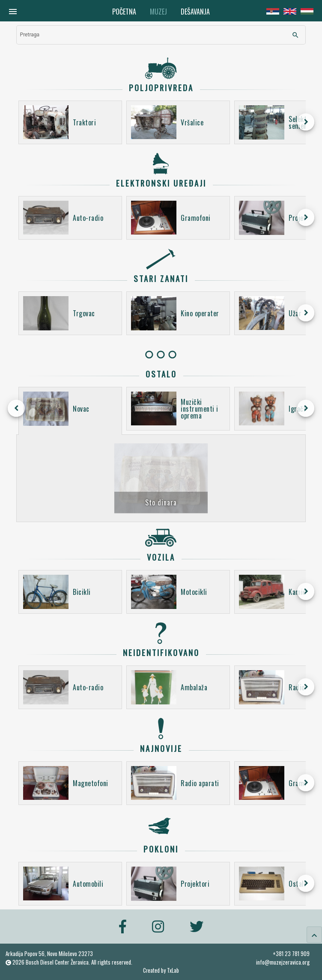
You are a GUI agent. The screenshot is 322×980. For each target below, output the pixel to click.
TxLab (173, 970)
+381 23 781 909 (291, 953)
